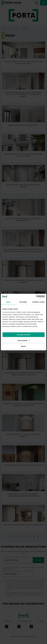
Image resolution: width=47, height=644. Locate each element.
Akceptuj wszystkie (24, 335)
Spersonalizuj (24, 340)
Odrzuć (24, 346)
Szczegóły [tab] (23, 302)
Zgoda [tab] (8, 302)
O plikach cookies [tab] (38, 302)
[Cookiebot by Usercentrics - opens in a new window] (36, 297)
